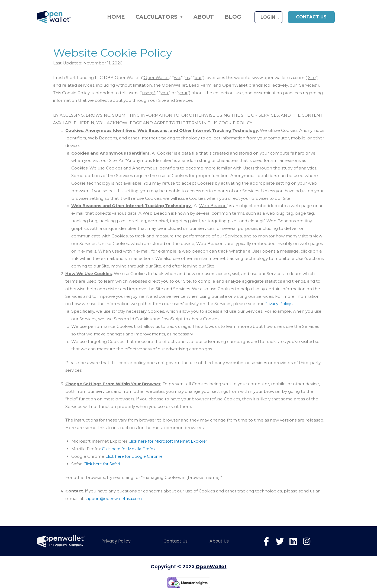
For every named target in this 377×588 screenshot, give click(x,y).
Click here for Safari (103, 464)
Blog (233, 17)
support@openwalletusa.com (115, 499)
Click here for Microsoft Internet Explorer (171, 441)
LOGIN (270, 17)
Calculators (159, 17)
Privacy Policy (279, 304)
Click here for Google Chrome (136, 456)
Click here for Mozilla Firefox (131, 449)
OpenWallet (211, 566)
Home (116, 17)
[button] (311, 17)
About (204, 17)
